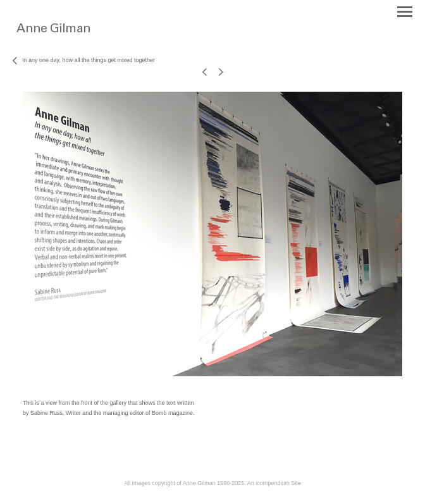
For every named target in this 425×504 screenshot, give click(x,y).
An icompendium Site (274, 483)
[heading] (77, 37)
